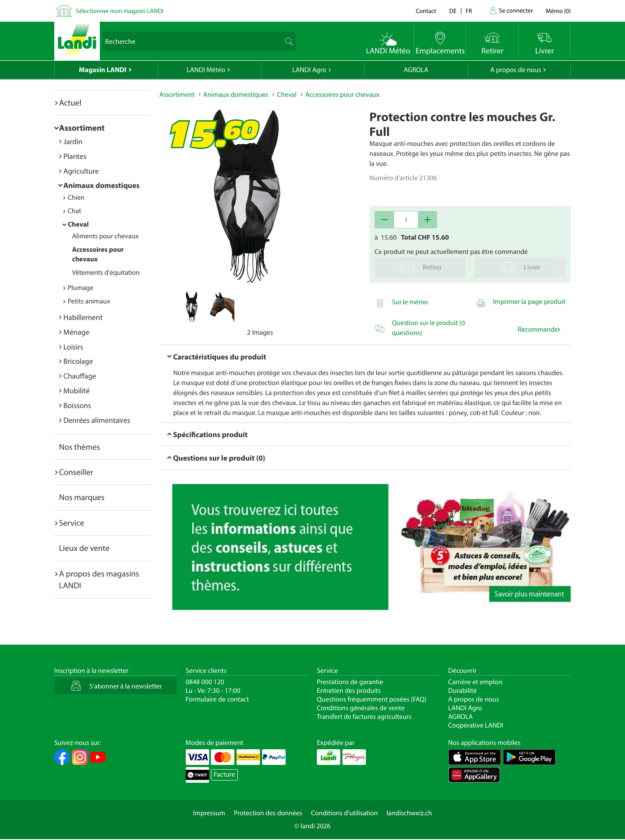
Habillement (83, 317)
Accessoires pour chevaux (342, 95)
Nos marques (82, 497)
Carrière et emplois (476, 682)
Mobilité (77, 390)
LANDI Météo (206, 70)
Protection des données (268, 813)
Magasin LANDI (103, 70)
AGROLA (416, 70)
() (558, 11)
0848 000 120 (205, 682)
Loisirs (73, 347)
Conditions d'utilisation (344, 813)
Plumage (81, 288)
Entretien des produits (349, 691)
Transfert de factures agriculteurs (364, 717)
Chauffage (80, 376)
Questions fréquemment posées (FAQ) (372, 699)
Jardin (73, 141)
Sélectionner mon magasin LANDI (120, 11)
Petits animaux (89, 301)
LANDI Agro (309, 70)
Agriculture (81, 171)
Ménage (76, 332)
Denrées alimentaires (97, 420)
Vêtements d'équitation (106, 273)
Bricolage (78, 361)
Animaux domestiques (102, 185)
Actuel (70, 102)
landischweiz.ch (410, 813)
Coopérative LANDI (476, 725)
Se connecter (516, 10)
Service (72, 523)
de (453, 11)
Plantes (75, 156)
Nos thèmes (80, 447)
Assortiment (82, 128)
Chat (74, 211)
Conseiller (76, 472)
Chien (76, 198)
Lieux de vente (84, 548)
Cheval (78, 224)
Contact (426, 11)
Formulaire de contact (217, 699)
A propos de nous (515, 70)
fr (469, 11)
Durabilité (463, 691)
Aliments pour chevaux (105, 236)
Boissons (77, 405)
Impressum (209, 813)
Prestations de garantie (350, 682)
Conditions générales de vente (361, 708)
